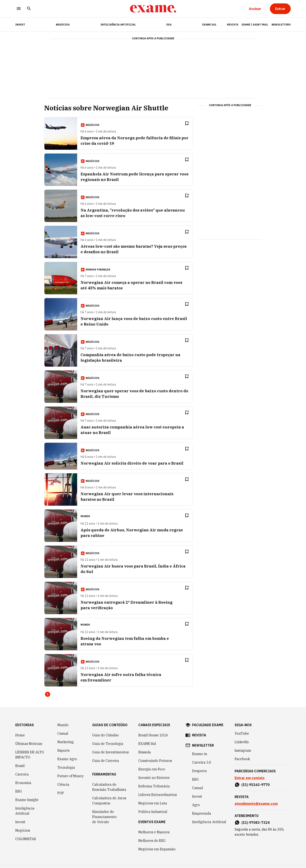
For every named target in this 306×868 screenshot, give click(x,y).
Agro (196, 805)
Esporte (64, 750)
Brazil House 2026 (153, 735)
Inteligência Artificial (118, 25)
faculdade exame (208, 725)
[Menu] (19, 9)
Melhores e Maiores (154, 832)
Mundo (63, 725)
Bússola (145, 752)
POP (61, 793)
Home (20, 735)
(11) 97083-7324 (256, 822)
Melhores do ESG (152, 841)
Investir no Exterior (154, 778)
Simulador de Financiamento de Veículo (104, 817)
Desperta (199, 771)
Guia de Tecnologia (108, 744)
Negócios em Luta (153, 803)
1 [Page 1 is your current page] (48, 694)
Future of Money (71, 776)
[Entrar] (280, 9)
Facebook (242, 759)
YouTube (242, 733)
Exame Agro (67, 759)
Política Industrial (153, 812)
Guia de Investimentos (110, 752)
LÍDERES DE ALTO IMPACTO (30, 755)
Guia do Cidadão (106, 735)
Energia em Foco (152, 769)
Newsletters (281, 25)
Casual (63, 733)
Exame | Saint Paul (255, 25)
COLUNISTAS (26, 839)
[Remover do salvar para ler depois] (187, 123)
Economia (23, 783)
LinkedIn (242, 742)
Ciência (63, 784)
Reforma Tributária (154, 786)
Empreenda (202, 813)
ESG (169, 25)
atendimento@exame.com (256, 804)
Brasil (20, 766)
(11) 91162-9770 (256, 785)
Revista (233, 25)
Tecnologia (66, 767)
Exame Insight (27, 800)
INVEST (20, 25)
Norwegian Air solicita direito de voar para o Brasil (132, 463)
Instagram (243, 750)
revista (199, 735)
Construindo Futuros (155, 761)
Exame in (200, 754)
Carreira (22, 774)
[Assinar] (255, 9)
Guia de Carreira (106, 761)
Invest (20, 822)
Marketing (66, 742)
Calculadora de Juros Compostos (109, 801)
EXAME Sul (209, 25)
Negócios (63, 25)
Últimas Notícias (29, 744)
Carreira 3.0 (202, 762)
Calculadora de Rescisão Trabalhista (109, 787)
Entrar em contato (250, 778)
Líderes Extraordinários (158, 795)
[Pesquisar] (29, 9)
